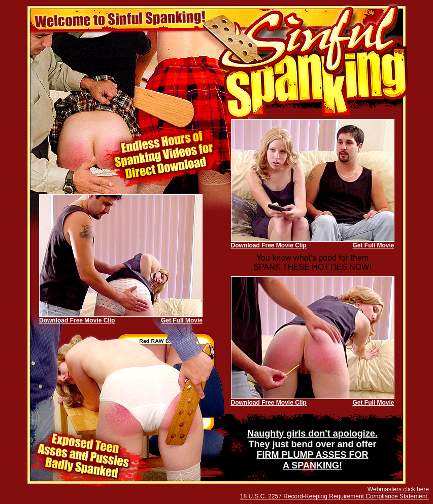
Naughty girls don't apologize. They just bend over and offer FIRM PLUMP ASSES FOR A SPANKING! (312, 449)
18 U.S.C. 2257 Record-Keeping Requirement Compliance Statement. (335, 496)
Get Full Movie (373, 245)
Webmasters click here (398, 489)
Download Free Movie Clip (269, 245)
